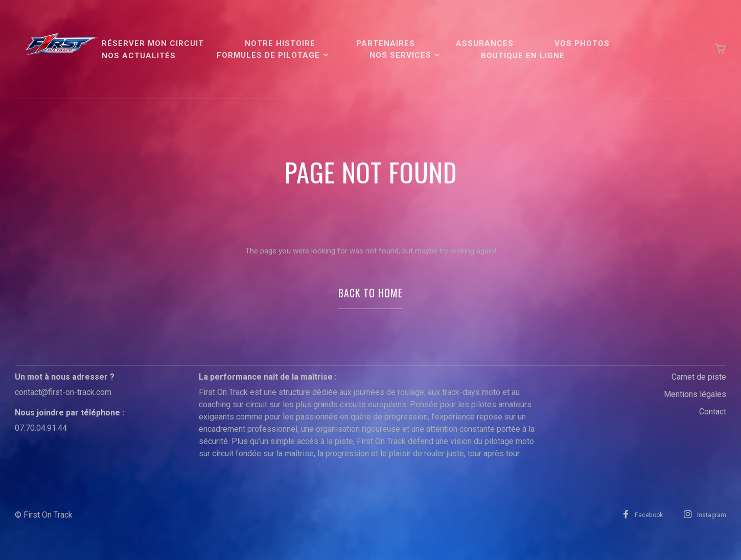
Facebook (644, 524)
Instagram (711, 524)
